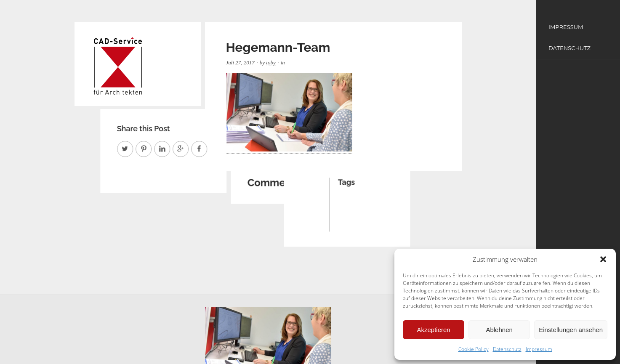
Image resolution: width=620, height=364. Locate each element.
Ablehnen (499, 330)
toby (271, 62)
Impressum (539, 349)
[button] (603, 259)
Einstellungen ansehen (571, 330)
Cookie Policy (474, 349)
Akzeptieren (433, 330)
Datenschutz (507, 349)
